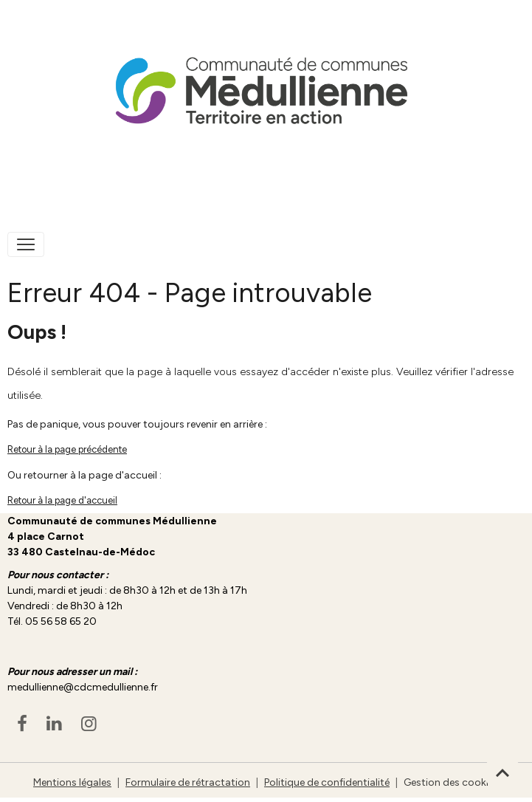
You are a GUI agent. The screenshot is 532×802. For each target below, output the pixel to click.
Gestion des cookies (451, 782)
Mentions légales (72, 782)
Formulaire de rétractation (188, 782)
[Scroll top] (502, 772)
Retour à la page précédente (67, 449)
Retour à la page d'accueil (62, 500)
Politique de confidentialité (327, 782)
